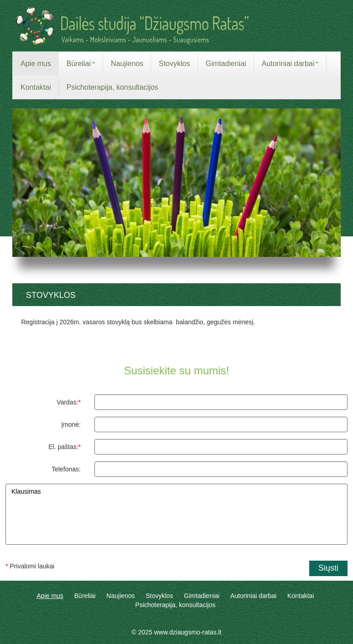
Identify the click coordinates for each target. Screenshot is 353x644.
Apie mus (50, 596)
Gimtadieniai (202, 596)
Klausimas (176, 514)
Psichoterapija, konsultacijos (176, 605)
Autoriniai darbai (253, 596)
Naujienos (120, 596)
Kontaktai (301, 596)
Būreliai (85, 596)
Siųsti (328, 568)
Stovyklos (160, 596)
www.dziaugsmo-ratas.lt (188, 632)
